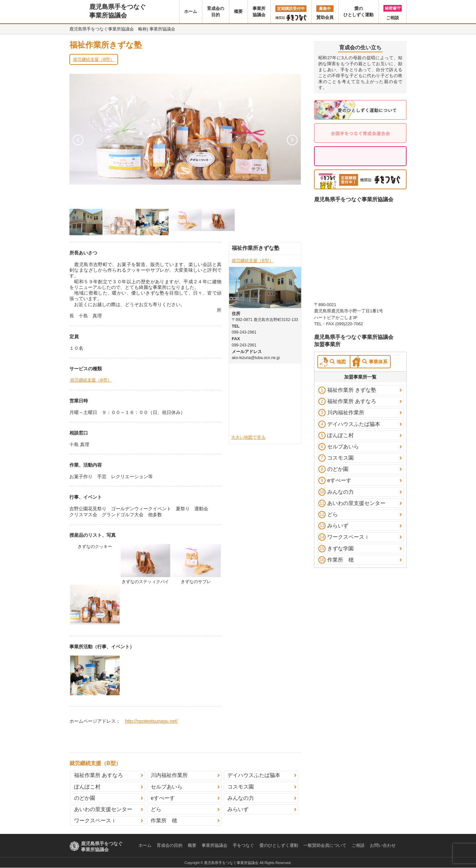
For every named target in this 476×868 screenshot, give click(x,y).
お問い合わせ (383, 845)
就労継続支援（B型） (94, 59)
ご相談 (393, 13)
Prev (78, 140)
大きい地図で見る (248, 437)
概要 (238, 11)
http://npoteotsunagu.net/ (151, 721)
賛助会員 (325, 13)
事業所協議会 (259, 12)
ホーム (191, 11)
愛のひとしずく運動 (358, 12)
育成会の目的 (216, 12)
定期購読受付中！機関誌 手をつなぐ (360, 179)
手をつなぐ (243, 845)
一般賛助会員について (325, 845)
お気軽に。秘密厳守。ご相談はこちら (360, 156)
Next (292, 140)
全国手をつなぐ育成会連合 (360, 133)
